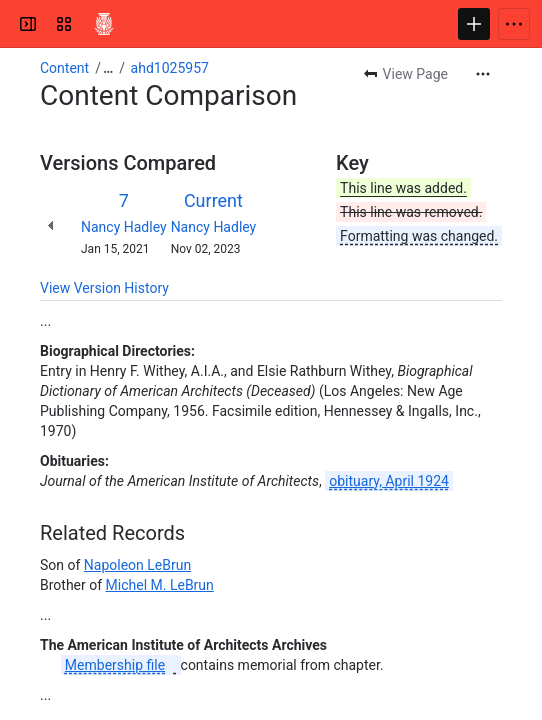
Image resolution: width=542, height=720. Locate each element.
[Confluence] (104, 24)
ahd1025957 (170, 68)
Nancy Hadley (124, 227)
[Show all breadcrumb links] (108, 68)
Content (64, 68)
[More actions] (483, 74)
